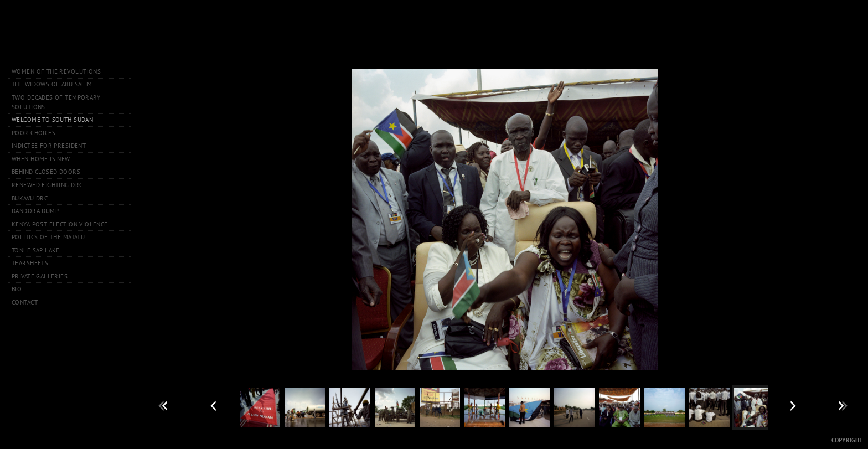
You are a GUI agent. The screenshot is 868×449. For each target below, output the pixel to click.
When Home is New (41, 159)
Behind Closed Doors (46, 172)
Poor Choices (33, 133)
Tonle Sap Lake (36, 250)
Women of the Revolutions (56, 71)
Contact (25, 302)
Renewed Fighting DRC (47, 185)
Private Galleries (40, 276)
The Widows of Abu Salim (52, 84)
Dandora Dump (35, 211)
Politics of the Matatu (48, 237)
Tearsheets (30, 263)
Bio (17, 289)
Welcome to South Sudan (52, 120)
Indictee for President (49, 146)
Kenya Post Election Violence (60, 224)
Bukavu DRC (30, 198)
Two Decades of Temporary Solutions (56, 102)
